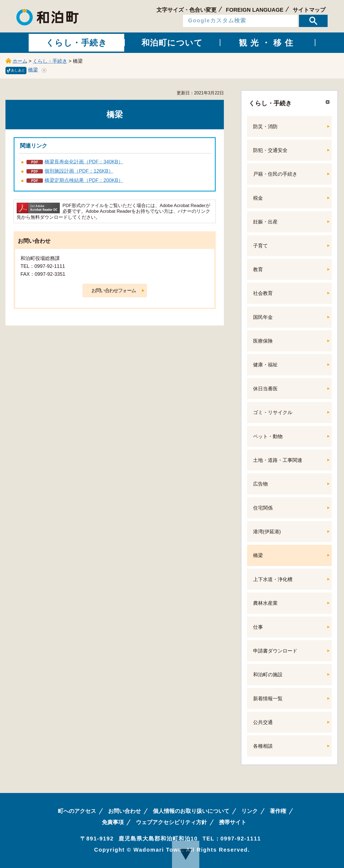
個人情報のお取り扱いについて (191, 811)
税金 (258, 198)
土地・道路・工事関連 (278, 460)
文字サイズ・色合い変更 (186, 10)
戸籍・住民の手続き (275, 174)
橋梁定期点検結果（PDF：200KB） (84, 180)
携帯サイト (233, 822)
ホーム (20, 61)
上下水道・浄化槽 (273, 579)
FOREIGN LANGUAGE (255, 10)
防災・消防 (265, 127)
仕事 (258, 627)
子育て (260, 246)
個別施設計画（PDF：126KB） (79, 171)
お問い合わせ (124, 811)
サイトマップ (309, 10)
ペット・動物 (268, 436)
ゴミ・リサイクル (273, 412)
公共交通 (263, 722)
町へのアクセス (77, 811)
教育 (258, 270)
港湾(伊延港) (267, 532)
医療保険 (263, 341)
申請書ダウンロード (275, 651)
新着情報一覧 (268, 699)
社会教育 (263, 293)
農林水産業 (265, 603)
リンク (250, 811)
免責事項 (113, 822)
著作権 (278, 811)
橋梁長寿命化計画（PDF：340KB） (84, 162)
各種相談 (263, 746)
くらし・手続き (50, 61)
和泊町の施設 (268, 675)
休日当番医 (265, 389)
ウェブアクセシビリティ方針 (171, 822)
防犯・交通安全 (270, 150)
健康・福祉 (265, 365)
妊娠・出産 (265, 222)
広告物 (260, 484)
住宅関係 (263, 508)
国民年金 (263, 317)
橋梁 (33, 70)
